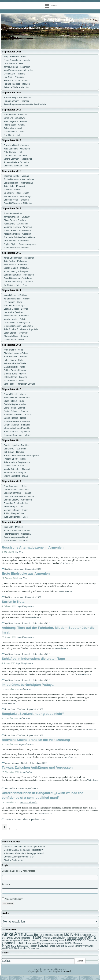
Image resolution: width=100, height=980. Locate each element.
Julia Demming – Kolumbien (17, 149)
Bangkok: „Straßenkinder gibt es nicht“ (33, 714)
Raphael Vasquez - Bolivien (16, 763)
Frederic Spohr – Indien (15, 459)
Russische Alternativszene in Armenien (33, 547)
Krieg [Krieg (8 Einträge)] (56, 940)
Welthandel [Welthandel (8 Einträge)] (88, 946)
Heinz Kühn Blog (59, 19)
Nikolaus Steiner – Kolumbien (17, 428)
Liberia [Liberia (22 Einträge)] (21, 943)
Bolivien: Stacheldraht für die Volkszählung (36, 740)
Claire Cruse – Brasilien (15, 220)
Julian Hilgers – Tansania (15, 121)
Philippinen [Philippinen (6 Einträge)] (24, 946)
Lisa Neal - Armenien (14, 569)
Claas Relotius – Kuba (14, 401)
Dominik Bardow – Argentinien (18, 500)
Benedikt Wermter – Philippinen (18, 203)
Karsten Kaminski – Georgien (17, 234)
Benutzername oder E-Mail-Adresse (19, 871)
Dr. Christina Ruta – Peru (15, 285)
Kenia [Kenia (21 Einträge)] (90, 937)
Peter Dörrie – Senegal (14, 306)
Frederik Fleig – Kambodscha (17, 98)
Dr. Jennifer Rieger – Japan (16, 193)
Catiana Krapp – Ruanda (15, 156)
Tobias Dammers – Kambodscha (19, 179)
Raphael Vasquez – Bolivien (17, 84)
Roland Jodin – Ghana (14, 125)
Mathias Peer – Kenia (14, 466)
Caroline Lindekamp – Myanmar (18, 282)
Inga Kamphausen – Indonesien (18, 70)
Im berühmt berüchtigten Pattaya (28, 685)
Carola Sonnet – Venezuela (16, 490)
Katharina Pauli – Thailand (16, 363)
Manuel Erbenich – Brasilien (17, 421)
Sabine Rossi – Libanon (15, 370)
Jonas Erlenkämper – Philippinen (19, 258)
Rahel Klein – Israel (13, 128)
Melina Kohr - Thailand (15, 709)
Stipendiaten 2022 (33, 569)
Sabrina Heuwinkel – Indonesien (19, 275)
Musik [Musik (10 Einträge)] (69, 943)
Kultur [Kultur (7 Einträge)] (62, 940)
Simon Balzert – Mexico (15, 374)
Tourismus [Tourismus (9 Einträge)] (61, 946)
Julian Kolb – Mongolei (14, 186)
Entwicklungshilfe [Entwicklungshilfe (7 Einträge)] (22, 938)
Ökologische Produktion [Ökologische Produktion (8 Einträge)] (26, 948)
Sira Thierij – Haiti (12, 135)
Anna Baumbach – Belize (15, 486)
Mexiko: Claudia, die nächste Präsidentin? (23, 850)
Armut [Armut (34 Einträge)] (21, 934)
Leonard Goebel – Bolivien (16, 309)
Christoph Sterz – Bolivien (16, 336)
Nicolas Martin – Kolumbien (16, 316)
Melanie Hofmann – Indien (16, 510)
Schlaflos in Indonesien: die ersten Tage (33, 659)
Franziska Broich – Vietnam (16, 145)
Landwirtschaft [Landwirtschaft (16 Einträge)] (77, 940)
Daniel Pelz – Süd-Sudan (15, 449)
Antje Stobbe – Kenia (14, 350)
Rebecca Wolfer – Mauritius (16, 87)
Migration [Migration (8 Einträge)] (42, 943)
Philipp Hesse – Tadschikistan (18, 231)
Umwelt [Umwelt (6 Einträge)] (71, 946)
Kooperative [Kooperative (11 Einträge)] (45, 940)
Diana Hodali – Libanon (15, 408)
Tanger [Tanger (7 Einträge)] (52, 946)
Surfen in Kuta (13, 602)
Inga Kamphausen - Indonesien (18, 623)
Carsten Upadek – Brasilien (16, 445)
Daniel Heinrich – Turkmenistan (18, 183)
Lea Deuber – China (13, 302)
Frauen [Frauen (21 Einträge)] (37, 937)
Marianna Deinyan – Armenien (18, 227)
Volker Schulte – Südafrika (16, 541)
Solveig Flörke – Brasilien (15, 377)
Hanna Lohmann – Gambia (16, 101)
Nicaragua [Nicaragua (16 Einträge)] (10, 945)
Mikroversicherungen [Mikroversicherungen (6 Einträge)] (56, 943)
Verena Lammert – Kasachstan (18, 159)
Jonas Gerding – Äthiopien (16, 271)
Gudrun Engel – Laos (14, 507)
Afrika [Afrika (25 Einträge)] (8, 934)
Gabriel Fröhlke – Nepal (15, 418)
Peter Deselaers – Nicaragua (17, 534)
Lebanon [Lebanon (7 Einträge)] (93, 940)
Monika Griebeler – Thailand (17, 469)
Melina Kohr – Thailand (14, 74)
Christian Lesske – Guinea (16, 353)
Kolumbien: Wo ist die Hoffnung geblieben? (24, 853)
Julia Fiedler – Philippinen (16, 261)
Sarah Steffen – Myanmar (16, 333)
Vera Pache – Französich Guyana (19, 384)
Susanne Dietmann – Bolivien (17, 435)
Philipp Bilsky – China (14, 513)
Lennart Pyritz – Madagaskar (17, 323)
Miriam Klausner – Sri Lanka (17, 425)
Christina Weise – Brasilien (16, 200)
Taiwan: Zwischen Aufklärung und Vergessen (37, 768)
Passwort (6, 884)
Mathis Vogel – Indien (14, 340)
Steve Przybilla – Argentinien (17, 432)
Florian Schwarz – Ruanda (16, 411)
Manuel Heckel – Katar (14, 367)
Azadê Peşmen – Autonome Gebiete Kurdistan (25, 104)
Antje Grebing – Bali (13, 152)
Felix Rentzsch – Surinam (16, 357)
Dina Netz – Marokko (13, 527)
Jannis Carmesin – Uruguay (17, 217)
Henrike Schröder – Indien (16, 81)
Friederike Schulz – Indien (16, 503)
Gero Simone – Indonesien (16, 241)
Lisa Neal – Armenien (14, 77)
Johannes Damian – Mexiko (17, 299)
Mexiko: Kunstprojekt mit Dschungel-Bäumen (25, 847)
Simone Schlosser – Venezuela (18, 326)
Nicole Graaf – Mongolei (15, 473)
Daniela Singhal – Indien (15, 404)
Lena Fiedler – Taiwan (14, 63)
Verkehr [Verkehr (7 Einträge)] (78, 946)
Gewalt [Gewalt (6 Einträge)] (47, 938)
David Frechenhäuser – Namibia (19, 496)
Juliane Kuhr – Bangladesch (17, 462)
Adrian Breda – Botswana (16, 115)
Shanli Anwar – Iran (13, 213)
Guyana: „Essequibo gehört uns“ (19, 857)
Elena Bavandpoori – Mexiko (17, 60)
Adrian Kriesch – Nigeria (15, 394)
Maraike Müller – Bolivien (15, 319)
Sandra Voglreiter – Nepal (16, 537)
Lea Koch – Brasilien (13, 312)
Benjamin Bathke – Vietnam (17, 176)
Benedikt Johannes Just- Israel (18, 278)
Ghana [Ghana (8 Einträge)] (54, 938)
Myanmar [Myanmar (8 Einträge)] (78, 943)
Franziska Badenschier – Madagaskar (21, 456)
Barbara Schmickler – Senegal (18, 196)
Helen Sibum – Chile (13, 360)
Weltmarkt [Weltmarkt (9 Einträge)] (8, 948)
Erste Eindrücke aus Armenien (26, 573)
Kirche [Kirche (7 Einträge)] (5, 940)
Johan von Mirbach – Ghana (17, 531)
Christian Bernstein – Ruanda (17, 493)
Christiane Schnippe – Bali (16, 166)
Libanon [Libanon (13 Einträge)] (8, 943)
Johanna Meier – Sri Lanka (16, 162)
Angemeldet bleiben (13, 899)
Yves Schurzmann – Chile (16, 517)
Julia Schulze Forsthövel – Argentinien (21, 329)
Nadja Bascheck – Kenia (15, 57)
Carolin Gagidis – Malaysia (16, 268)
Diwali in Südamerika (13, 860)
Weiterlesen (66, 563)
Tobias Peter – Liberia (14, 381)
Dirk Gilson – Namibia (14, 452)
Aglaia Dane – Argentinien (16, 224)
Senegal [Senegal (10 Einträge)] (43, 946)
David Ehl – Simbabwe (14, 118)
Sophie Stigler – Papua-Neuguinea (20, 244)
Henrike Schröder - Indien (16, 819)
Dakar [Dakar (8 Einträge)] (10, 938)
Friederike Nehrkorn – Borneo (17, 415)
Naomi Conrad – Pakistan (16, 295)
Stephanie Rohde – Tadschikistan (19, 237)
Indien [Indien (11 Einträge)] (62, 938)
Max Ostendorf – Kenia (14, 132)
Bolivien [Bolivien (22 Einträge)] (72, 934)
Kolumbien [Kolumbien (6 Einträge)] (32, 940)
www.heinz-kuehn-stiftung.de (50, 969)
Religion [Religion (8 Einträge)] (33, 946)
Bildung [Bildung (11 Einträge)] (59, 935)
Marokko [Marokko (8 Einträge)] (32, 943)
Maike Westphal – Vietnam (16, 248)
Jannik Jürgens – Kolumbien (17, 67)
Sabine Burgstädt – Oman (16, 476)
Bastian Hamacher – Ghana (17, 398)
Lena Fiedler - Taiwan (14, 788)
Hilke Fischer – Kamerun (15, 265)
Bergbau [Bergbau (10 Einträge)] (48, 935)
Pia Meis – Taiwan (12, 190)
